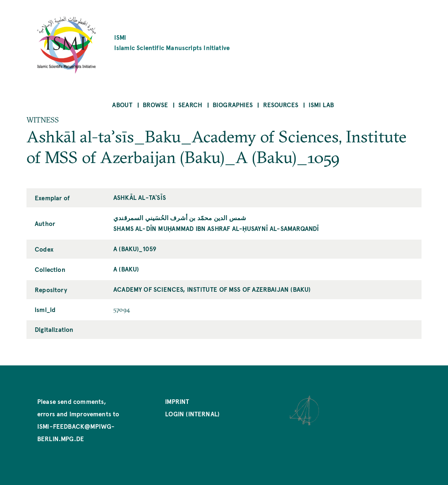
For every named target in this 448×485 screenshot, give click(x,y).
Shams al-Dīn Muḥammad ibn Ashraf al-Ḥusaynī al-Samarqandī (216, 228)
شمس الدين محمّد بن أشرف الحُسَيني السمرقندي (180, 217)
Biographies (233, 104)
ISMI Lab (321, 104)
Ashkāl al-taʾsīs (140, 197)
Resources (281, 104)
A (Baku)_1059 (135, 249)
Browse (155, 104)
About (122, 104)
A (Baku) (126, 269)
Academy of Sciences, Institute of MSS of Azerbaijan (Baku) (212, 289)
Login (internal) (192, 414)
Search (190, 104)
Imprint (177, 401)
